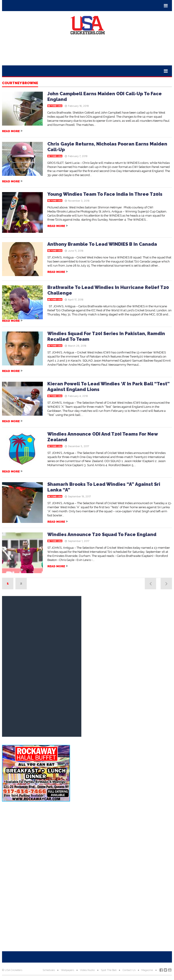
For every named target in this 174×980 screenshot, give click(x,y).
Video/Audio (87, 970)
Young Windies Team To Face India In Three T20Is (105, 194)
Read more (11, 131)
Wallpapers (68, 970)
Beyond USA (55, 106)
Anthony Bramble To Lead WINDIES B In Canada (102, 244)
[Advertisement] (87, 52)
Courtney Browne (20, 83)
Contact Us (129, 970)
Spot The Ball (109, 970)
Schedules (49, 970)
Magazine (147, 970)
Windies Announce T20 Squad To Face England (102, 534)
